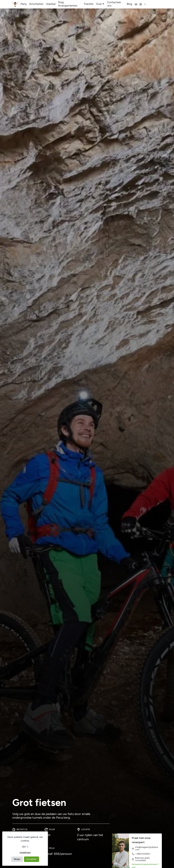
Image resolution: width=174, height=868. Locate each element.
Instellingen (25, 852)
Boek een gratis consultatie (141, 859)
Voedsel (51, 4)
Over (99, 4)
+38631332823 (141, 854)
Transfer (89, 4)
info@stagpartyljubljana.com (145, 848)
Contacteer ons (114, 4)
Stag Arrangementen (68, 4)
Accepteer (32, 859)
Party (24, 4)
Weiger (17, 859)
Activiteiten (36, 4)
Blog (129, 4)
